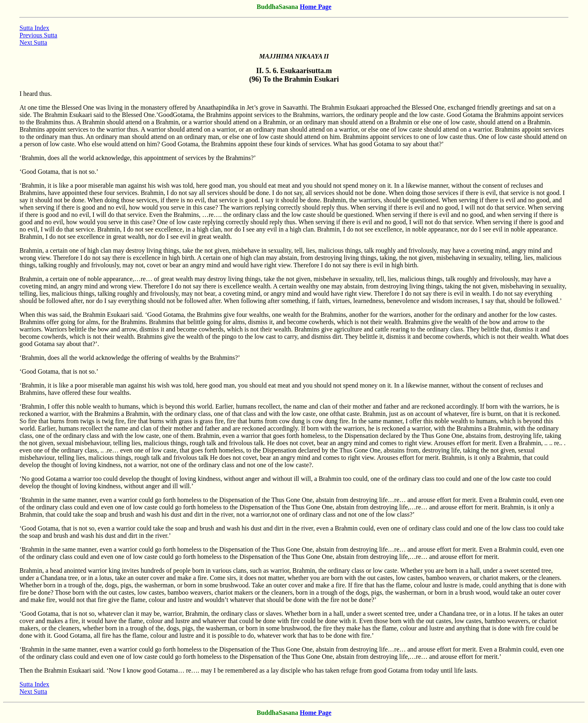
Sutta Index (34, 28)
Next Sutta (33, 42)
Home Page (316, 7)
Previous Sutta (38, 35)
